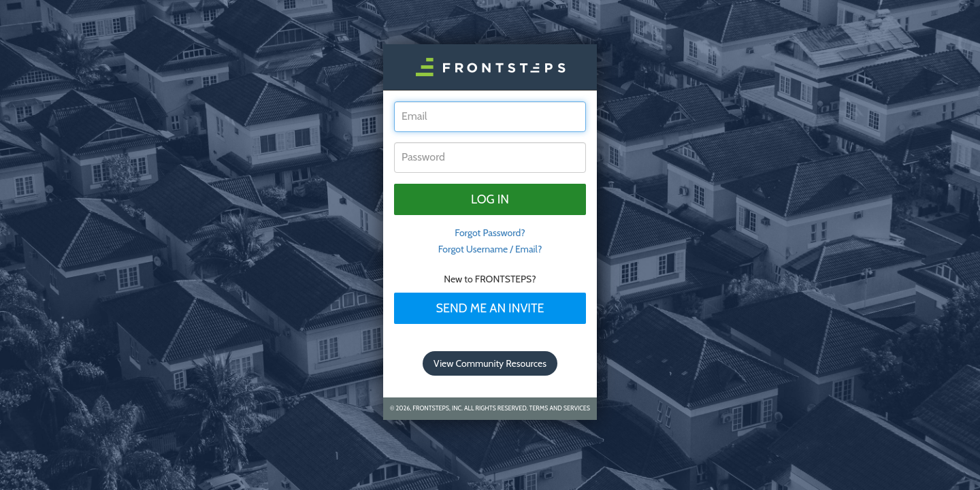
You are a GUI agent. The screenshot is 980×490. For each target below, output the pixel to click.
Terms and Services (560, 408)
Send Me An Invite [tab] (490, 308)
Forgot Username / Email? (490, 249)
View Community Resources (490, 363)
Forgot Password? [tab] (490, 233)
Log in (490, 199)
